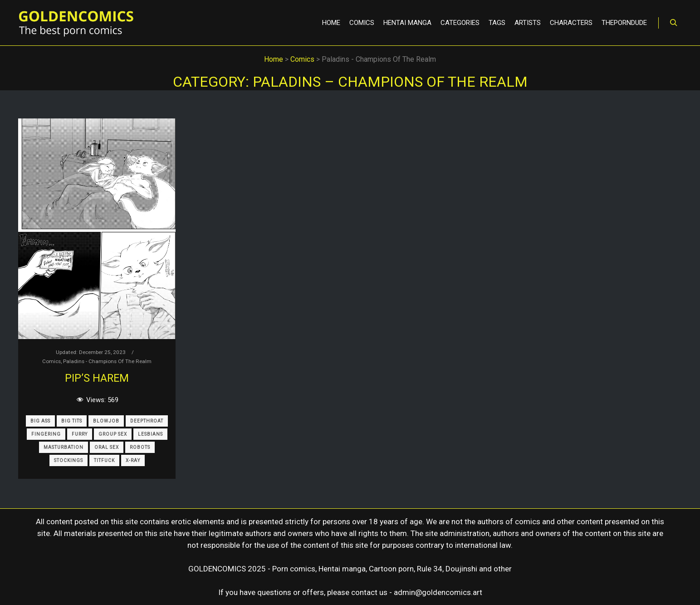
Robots (140, 447)
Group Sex (113, 434)
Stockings (69, 460)
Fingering (46, 434)
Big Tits (72, 421)
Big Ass (40, 421)
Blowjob (106, 421)
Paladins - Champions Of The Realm (107, 361)
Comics (51, 361)
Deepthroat (147, 421)
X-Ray (133, 460)
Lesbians (150, 434)
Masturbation (64, 447)
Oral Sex (107, 447)
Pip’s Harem (97, 378)
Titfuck (104, 460)
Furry (80, 434)
